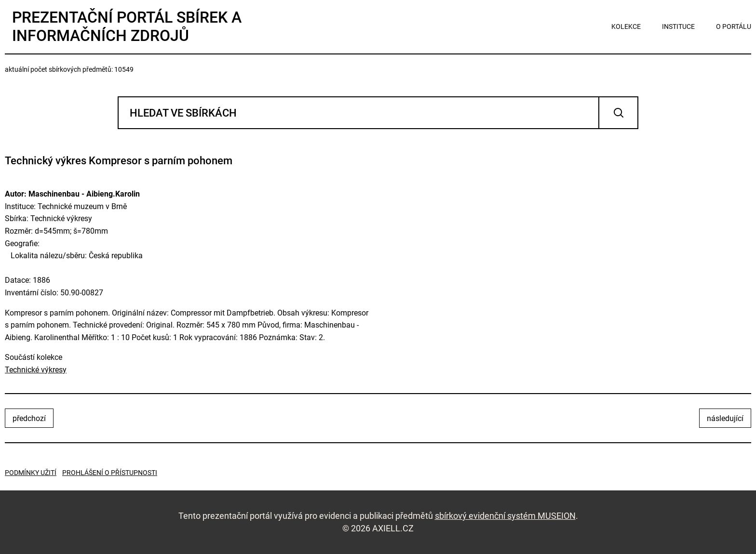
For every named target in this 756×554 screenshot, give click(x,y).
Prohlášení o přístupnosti (110, 473)
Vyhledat (618, 113)
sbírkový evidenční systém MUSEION (505, 516)
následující (725, 418)
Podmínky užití (31, 473)
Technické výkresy (36, 370)
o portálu (734, 26)
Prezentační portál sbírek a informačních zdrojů (127, 26)
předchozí (29, 418)
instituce (678, 26)
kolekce (626, 26)
